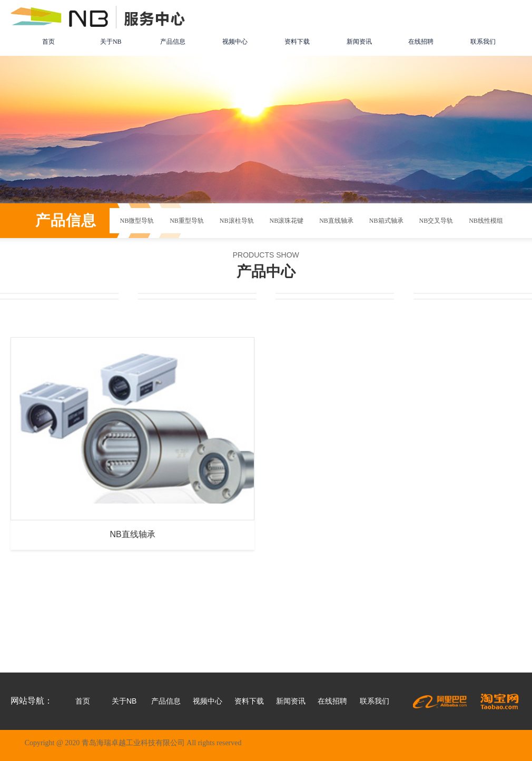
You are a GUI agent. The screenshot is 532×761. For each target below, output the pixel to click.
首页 (48, 42)
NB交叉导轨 (436, 221)
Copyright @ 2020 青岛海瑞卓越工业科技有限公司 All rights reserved (133, 743)
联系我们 (483, 42)
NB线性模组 (486, 221)
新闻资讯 (359, 42)
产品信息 (173, 42)
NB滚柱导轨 (237, 221)
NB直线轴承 (336, 221)
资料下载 (297, 42)
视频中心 (235, 42)
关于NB (111, 42)
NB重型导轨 (187, 221)
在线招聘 (421, 42)
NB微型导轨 (137, 221)
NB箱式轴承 (386, 221)
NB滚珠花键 (287, 221)
